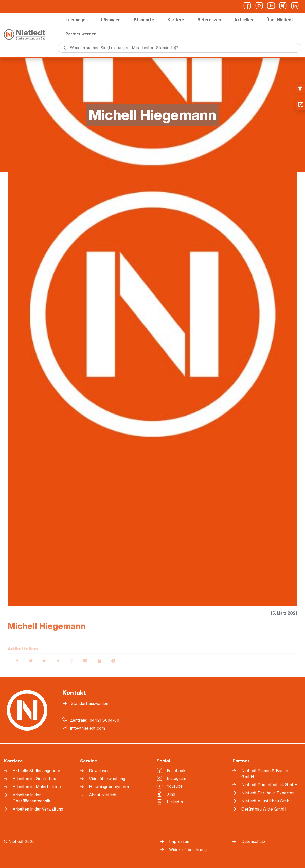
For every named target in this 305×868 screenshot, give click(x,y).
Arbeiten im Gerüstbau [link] (34, 779)
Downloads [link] (99, 771)
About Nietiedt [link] (103, 795)
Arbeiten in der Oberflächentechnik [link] (31, 798)
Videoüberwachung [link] (107, 779)
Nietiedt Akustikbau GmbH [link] (267, 801)
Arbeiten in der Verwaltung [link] (38, 809)
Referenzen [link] (209, 20)
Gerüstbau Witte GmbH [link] (264, 809)
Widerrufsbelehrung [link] (188, 850)
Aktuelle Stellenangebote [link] (36, 771)
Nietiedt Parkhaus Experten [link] (268, 793)
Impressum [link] (180, 841)
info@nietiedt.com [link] (87, 728)
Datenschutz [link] (253, 841)
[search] (179, 48)
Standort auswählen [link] (89, 703)
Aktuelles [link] (244, 20)
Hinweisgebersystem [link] (109, 787)
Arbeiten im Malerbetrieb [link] (37, 787)
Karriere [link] (176, 20)
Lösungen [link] (111, 20)
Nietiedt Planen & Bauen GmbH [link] (265, 774)
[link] (300, 88)
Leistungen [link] (77, 20)
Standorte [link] (144, 20)
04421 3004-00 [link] (104, 720)
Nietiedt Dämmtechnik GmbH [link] (270, 785)
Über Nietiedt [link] (280, 20)
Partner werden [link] (81, 34)
